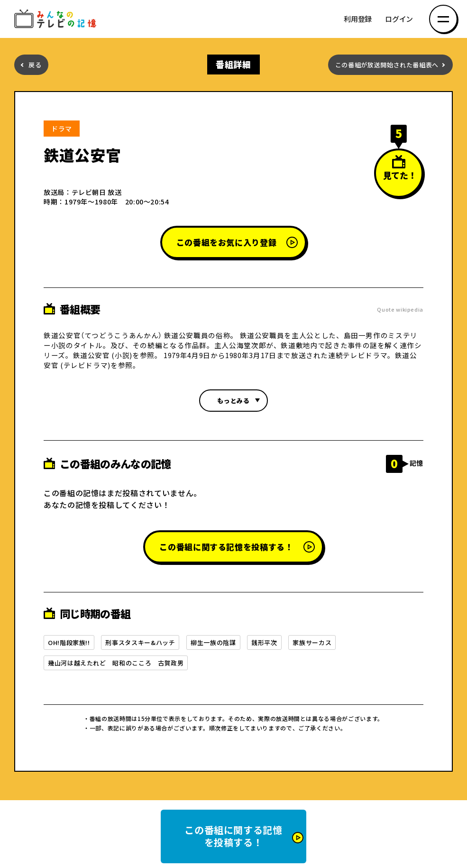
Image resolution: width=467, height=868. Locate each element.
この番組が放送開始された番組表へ (387, 65)
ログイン (399, 19)
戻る (35, 65)
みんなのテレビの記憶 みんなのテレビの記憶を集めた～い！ (57, 19)
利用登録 (358, 19)
